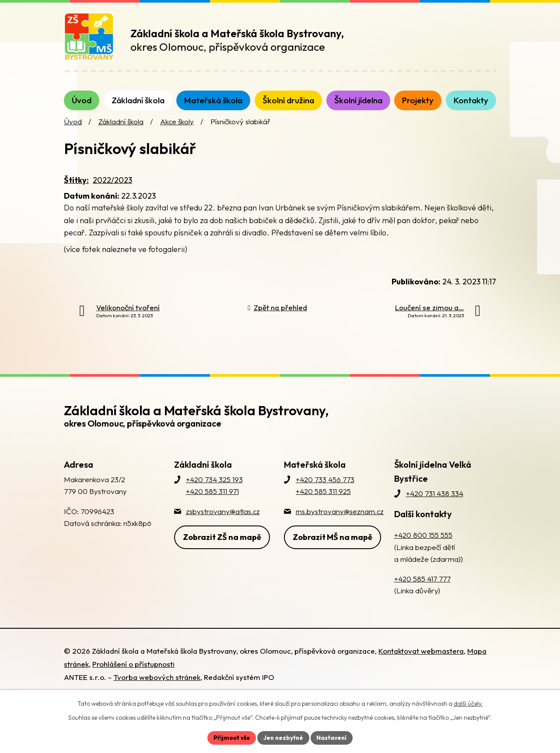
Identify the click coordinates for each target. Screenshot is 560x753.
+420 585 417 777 (422, 587)
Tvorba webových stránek (157, 686)
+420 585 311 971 (212, 500)
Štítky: (76, 189)
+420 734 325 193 (214, 488)
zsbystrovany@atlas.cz (223, 520)
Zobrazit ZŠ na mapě (222, 545)
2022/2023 (112, 189)
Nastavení (333, 737)
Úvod (73, 130)
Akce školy (177, 130)
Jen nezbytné (283, 737)
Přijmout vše (230, 737)
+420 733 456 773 (325, 488)
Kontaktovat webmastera (421, 660)
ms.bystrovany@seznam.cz (340, 520)
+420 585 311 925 (323, 500)
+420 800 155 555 (423, 544)
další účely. (468, 703)
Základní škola (121, 130)
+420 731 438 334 (435, 502)
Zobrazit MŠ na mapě (332, 545)
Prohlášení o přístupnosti (133, 673)
